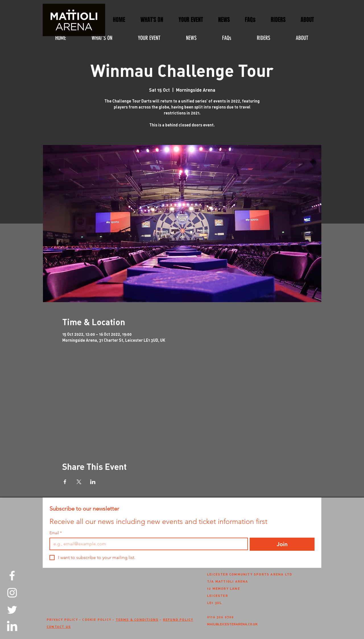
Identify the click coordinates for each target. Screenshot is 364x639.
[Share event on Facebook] (65, 482)
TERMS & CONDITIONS (137, 619)
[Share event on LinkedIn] (93, 482)
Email (56, 533)
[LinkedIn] (12, 627)
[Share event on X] (79, 482)
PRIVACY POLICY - (64, 619)
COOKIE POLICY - (99, 619)
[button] (191, 20)
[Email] (147, 544)
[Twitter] (12, 610)
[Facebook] (12, 576)
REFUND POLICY (178, 619)
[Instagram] (12, 593)
